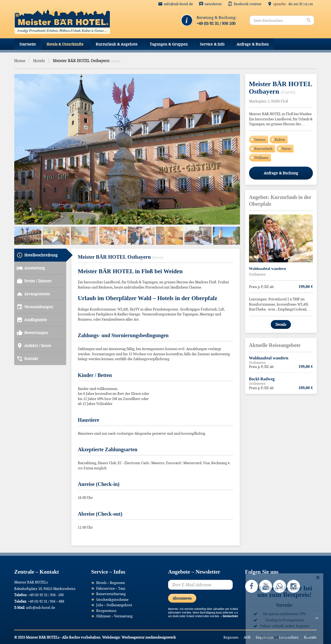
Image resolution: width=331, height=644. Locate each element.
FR (301, 4)
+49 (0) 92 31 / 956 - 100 (46, 594)
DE (290, 4)
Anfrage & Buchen (253, 44)
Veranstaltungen (35, 289)
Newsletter (213, 4)
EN (296, 4)
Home (20, 61)
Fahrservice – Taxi (111, 588)
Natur (286, 149)
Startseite (28, 44)
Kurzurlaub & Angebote (117, 44)
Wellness (261, 158)
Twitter (256, 4)
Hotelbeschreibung (37, 237)
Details (281, 324)
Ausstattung (31, 250)
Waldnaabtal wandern (268, 269)
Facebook (241, 4)
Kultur (280, 139)
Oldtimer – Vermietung (114, 616)
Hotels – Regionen (111, 582)
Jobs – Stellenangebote (114, 604)
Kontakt (27, 340)
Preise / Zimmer (34, 263)
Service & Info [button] (212, 44)
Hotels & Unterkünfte (65, 44)
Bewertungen (32, 315)
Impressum (265, 637)
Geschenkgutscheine (112, 599)
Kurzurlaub (263, 149)
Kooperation (106, 610)
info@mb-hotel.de (178, 4)
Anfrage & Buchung (281, 173)
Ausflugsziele (32, 302)
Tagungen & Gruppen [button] (169, 44)
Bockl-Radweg (262, 379)
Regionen (231, 637)
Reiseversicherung (111, 593)
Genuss (260, 139)
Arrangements (33, 276)
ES (311, 4)
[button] (11, 633)
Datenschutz (230, 616)
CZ (306, 4)
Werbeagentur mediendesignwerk (149, 637)
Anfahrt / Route (34, 328)
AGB (247, 637)
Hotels (39, 61)
